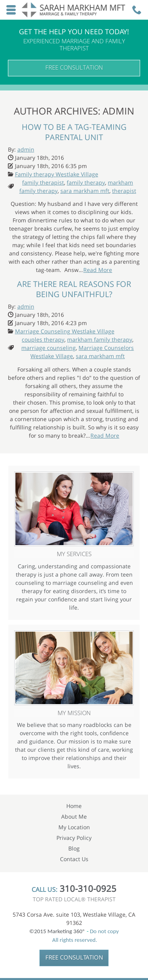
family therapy (86, 182)
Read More (98, 270)
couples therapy (43, 339)
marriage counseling (49, 348)
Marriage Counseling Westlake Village (65, 331)
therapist (124, 191)
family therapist (43, 182)
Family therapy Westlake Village (57, 174)
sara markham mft (85, 191)
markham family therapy (100, 339)
